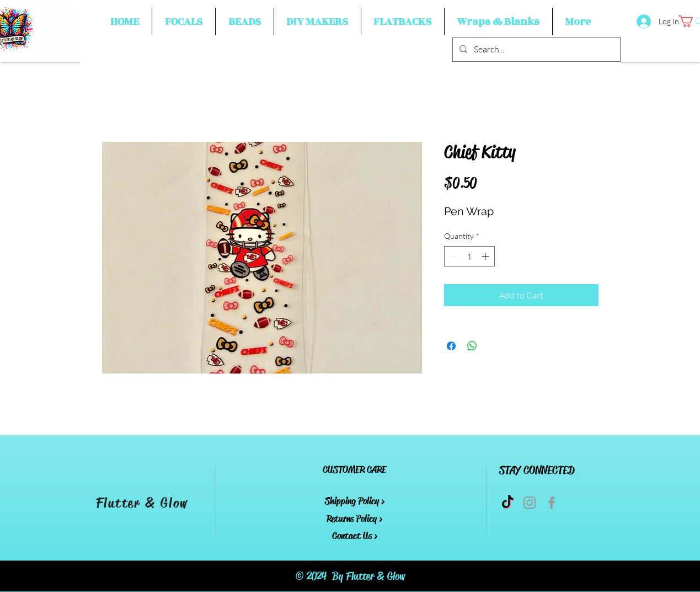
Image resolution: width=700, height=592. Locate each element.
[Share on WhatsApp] (472, 346)
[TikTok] (507, 503)
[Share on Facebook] (451, 346)
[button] (184, 22)
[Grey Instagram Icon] (530, 503)
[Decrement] (453, 256)
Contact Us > (355, 536)
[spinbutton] (469, 256)
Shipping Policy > (355, 501)
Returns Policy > (354, 519)
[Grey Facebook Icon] (552, 503)
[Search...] (535, 49)
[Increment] (486, 256)
